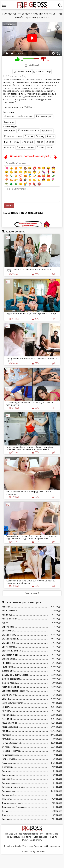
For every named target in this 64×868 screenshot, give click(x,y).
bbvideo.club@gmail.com (22, 846)
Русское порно (44, 116)
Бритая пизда (12, 142)
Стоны (40, 147)
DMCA (25, 840)
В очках (29, 136)
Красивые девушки (29, 130)
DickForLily (10, 131)
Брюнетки (47, 131)
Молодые (9, 122)
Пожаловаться (13, 837)
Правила (53, 837)
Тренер (39, 142)
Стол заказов (40, 837)
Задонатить (36, 840)
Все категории (26, 834)
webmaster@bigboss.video (47, 846)
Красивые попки (13, 136)
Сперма (50, 142)
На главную (11, 834)
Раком (51, 136)
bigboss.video (38, 851)
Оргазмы (9, 147)
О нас (55, 834)
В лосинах (27, 142)
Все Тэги (39, 834)
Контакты (27, 837)
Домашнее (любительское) (19, 116)
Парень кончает (26, 147)
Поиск (48, 834)
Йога (49, 147)
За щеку (40, 136)
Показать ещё (32, 593)
